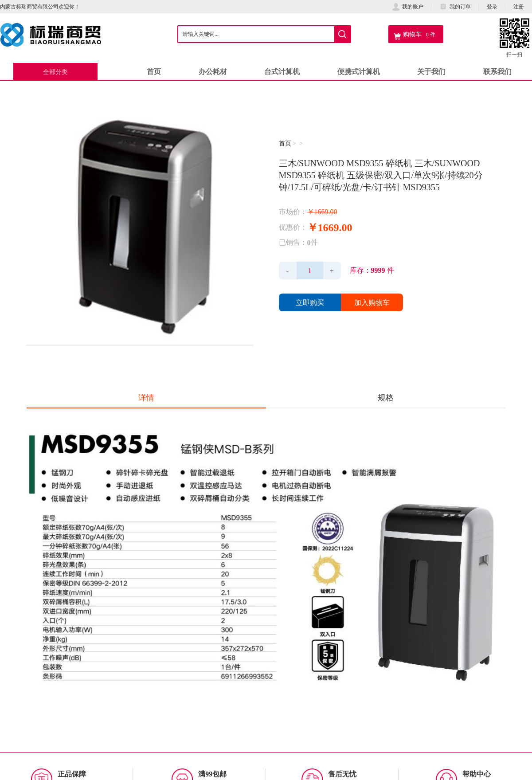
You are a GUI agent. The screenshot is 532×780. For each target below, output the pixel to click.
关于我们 (431, 71)
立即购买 (310, 302)
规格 (386, 397)
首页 (154, 71)
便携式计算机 (359, 71)
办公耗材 (213, 71)
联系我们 (497, 71)
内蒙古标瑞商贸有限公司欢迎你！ (40, 6)
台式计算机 (282, 71)
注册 (519, 6)
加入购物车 (372, 302)
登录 (492, 6)
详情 (146, 397)
